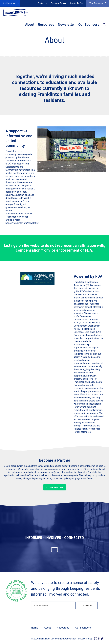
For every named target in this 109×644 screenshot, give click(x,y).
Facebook (99, 639)
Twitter (102, 639)
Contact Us (42, 3)
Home (35, 628)
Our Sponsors (89, 25)
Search (104, 25)
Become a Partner (55, 488)
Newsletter (66, 25)
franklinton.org (9, 3)
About (30, 25)
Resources (46, 25)
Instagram (96, 639)
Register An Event (77, 3)
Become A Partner (58, 3)
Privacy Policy (85, 639)
